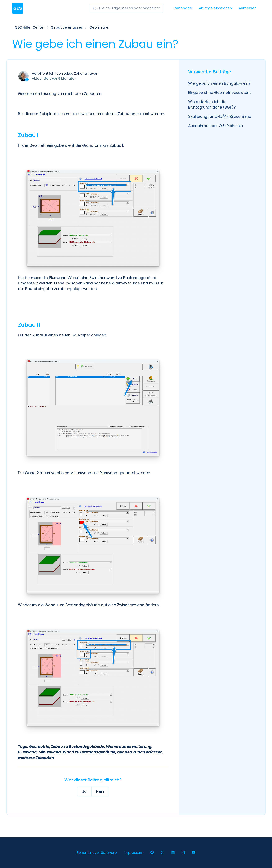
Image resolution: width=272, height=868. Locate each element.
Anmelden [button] (248, 8)
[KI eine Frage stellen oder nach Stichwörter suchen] (126, 8)
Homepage (182, 8)
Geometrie (99, 27)
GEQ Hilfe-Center (30, 27)
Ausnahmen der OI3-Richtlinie (216, 126)
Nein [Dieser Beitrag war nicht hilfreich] (100, 791)
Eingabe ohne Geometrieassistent (220, 93)
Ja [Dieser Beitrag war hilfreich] (84, 791)
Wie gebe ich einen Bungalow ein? (219, 83)
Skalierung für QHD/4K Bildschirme (220, 117)
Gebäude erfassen (67, 27)
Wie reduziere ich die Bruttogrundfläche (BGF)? (212, 105)
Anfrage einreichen (215, 8)
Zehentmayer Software (97, 853)
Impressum (134, 853)
